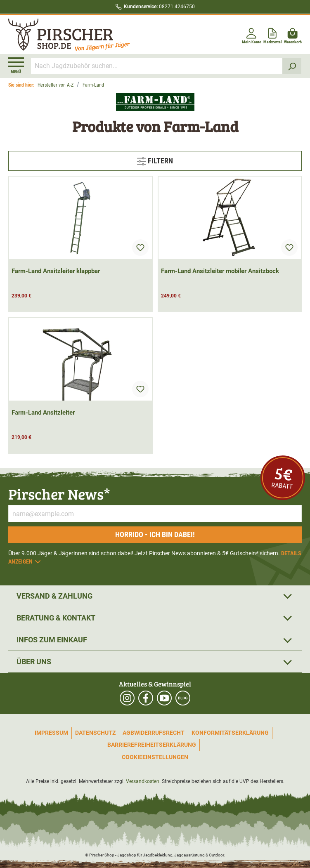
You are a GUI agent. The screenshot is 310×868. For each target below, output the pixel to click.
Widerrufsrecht (159, 733)
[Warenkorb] (293, 34)
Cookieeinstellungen (155, 757)
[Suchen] (292, 66)
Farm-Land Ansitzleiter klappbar (56, 271)
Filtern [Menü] (155, 160)
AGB (128, 733)
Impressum (51, 733)
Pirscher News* (59, 494)
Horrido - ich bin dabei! (155, 534)
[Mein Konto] (252, 34)
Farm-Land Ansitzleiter (43, 413)
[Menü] (16, 66)
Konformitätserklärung (230, 733)
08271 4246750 (159, 7)
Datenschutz (95, 733)
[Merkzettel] (273, 34)
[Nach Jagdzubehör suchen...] (157, 66)
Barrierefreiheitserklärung (152, 745)
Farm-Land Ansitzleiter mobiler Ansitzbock (220, 271)
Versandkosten (143, 781)
